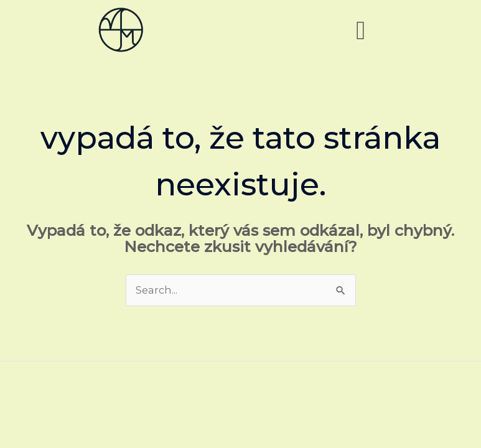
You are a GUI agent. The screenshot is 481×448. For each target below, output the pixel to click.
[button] (361, 30)
